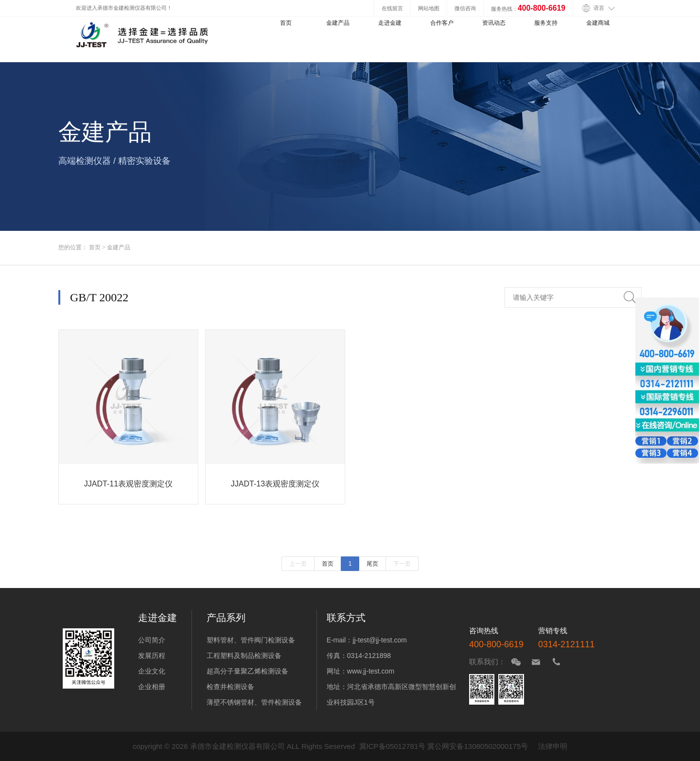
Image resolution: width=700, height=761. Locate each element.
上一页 (298, 564)
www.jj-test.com (371, 671)
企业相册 (152, 687)
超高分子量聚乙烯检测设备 (247, 671)
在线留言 (392, 8)
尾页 (372, 564)
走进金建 (390, 23)
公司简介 (152, 640)
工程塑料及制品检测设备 (244, 656)
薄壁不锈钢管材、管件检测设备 (254, 702)
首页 (286, 23)
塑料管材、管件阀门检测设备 (251, 640)
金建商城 (598, 23)
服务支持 (546, 23)
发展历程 (152, 656)
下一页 (402, 564)
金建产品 (338, 23)
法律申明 (553, 746)
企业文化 (152, 671)
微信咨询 (465, 8)
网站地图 (429, 8)
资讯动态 (494, 23)
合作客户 (442, 23)
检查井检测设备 (230, 687)
